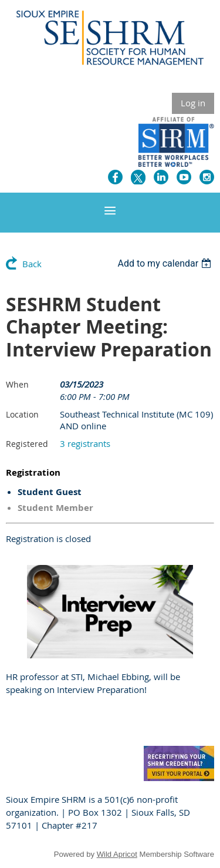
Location (22, 414)
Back (32, 264)
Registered (27, 444)
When (17, 384)
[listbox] (166, 263)
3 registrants (85, 443)
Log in (193, 103)
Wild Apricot (117, 854)
